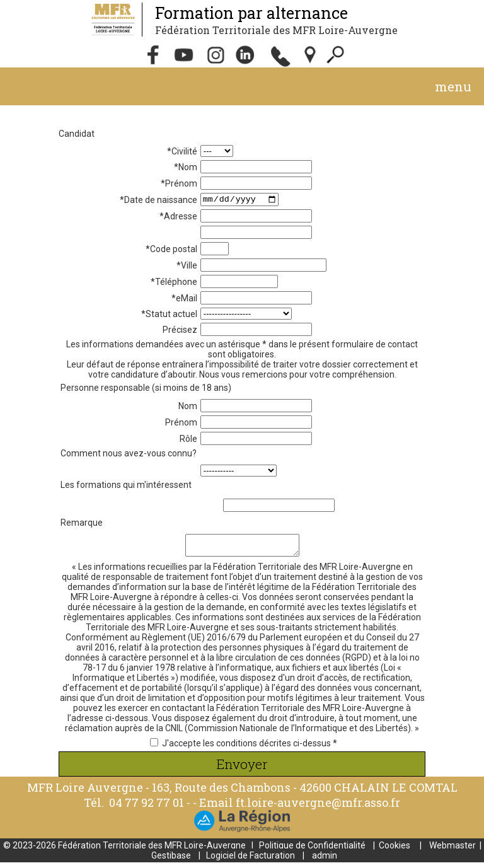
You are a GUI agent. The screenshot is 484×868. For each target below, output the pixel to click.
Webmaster (452, 851)
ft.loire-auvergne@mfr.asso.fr (318, 808)
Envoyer (242, 770)
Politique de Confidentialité (312, 851)
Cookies (395, 851)
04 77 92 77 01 (148, 808)
